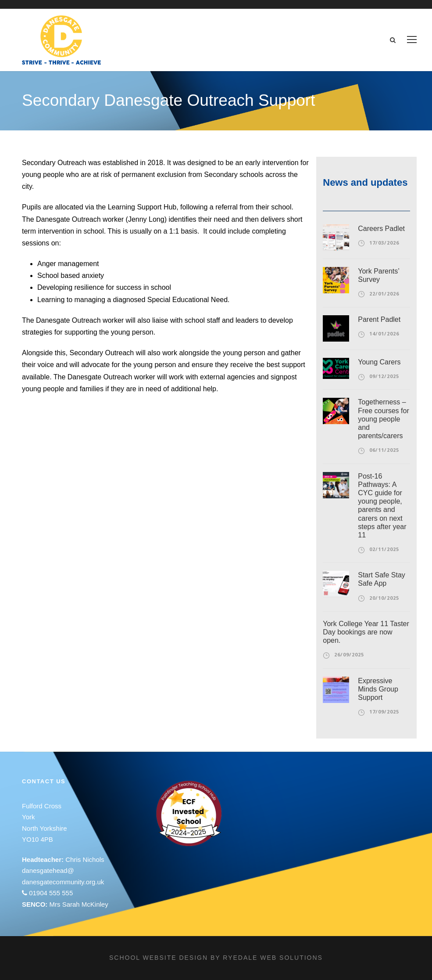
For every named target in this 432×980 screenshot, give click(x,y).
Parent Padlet (379, 319)
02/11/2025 (384, 549)
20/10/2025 (384, 598)
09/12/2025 (384, 376)
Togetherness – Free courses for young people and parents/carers (383, 419)
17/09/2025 (384, 712)
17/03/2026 (384, 243)
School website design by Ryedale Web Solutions (216, 958)
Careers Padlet (381, 229)
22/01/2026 (384, 294)
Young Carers (379, 362)
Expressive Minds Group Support (378, 689)
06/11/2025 (384, 450)
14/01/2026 (384, 333)
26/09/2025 (349, 654)
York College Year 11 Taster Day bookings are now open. (366, 632)
